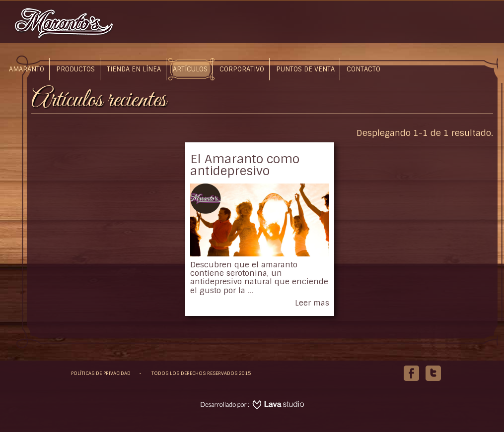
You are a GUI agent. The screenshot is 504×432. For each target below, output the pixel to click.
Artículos (190, 69)
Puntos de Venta (305, 69)
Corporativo (242, 69)
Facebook (411, 369)
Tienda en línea (134, 69)
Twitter (433, 369)
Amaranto (27, 69)
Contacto (363, 69)
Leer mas (312, 303)
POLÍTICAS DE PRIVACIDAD (101, 373)
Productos (75, 69)
